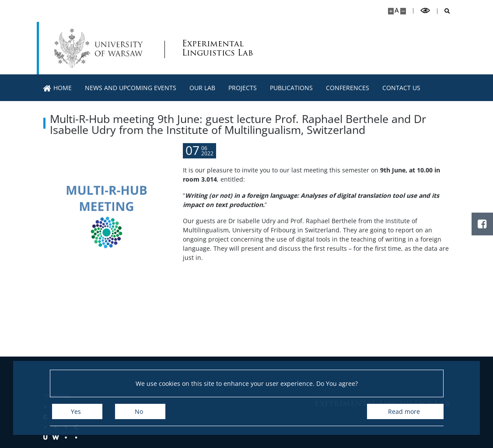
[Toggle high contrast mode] (425, 11)
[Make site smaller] (403, 11)
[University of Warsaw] (100, 48)
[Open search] (444, 11)
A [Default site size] (397, 10)
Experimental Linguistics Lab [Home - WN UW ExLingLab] (218, 48)
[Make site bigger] (391, 11)
